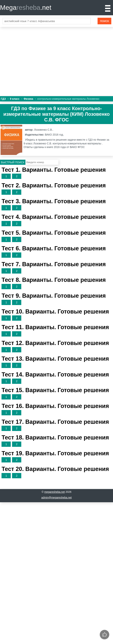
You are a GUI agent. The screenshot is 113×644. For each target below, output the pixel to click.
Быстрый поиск (13, 162)
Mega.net (26, 7)
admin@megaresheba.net (56, 498)
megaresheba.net (55, 492)
